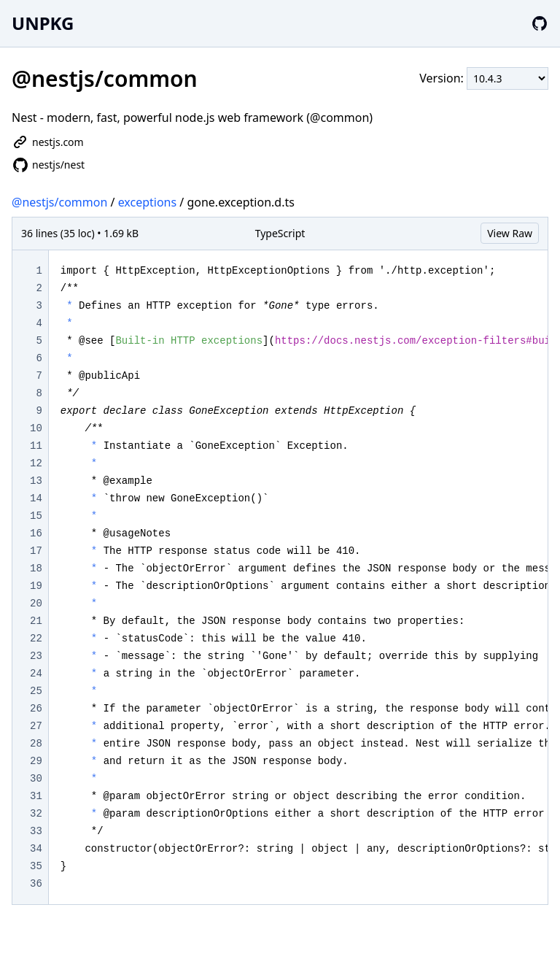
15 (36, 516)
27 (36, 726)
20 (36, 604)
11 (36, 446)
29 (36, 761)
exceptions (148, 202)
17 (36, 551)
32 (36, 814)
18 (36, 569)
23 (36, 656)
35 (36, 866)
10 (36, 428)
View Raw (510, 233)
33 (36, 831)
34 (36, 849)
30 (36, 779)
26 (36, 709)
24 (36, 674)
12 (36, 463)
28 (36, 744)
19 (36, 586)
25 (36, 691)
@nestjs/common (59, 202)
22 (36, 639)
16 (36, 533)
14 (36, 498)
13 (36, 481)
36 (36, 884)
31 (36, 796)
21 (36, 621)
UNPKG (43, 23)
